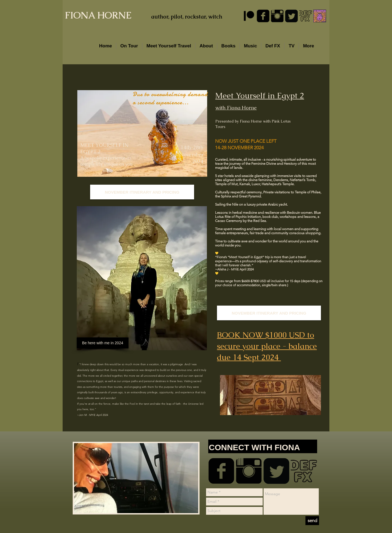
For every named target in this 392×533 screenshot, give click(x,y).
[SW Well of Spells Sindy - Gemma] (320, 16)
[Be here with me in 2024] (103, 343)
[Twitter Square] (291, 16)
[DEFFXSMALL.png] (306, 16)
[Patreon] (249, 16)
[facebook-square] (263, 16)
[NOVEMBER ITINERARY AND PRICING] (269, 313)
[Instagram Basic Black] (277, 16)
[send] (312, 521)
